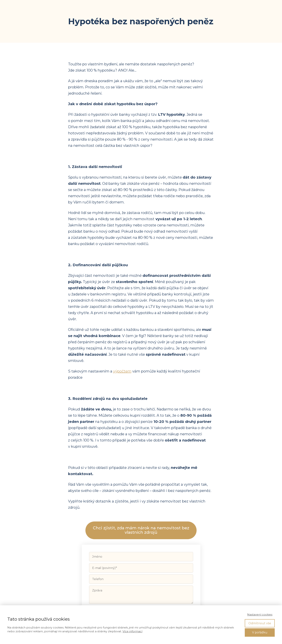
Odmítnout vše (260, 623)
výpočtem (122, 371)
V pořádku (260, 632)
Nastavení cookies (260, 615)
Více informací (132, 631)
